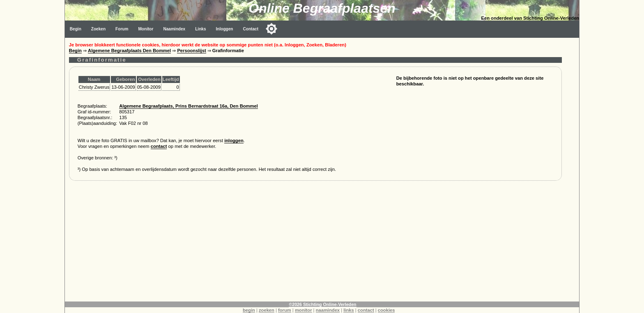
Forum (122, 29)
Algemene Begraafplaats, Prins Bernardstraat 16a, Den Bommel (189, 106)
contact (159, 146)
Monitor (146, 29)
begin (249, 310)
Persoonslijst (191, 51)
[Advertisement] (315, 244)
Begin (76, 29)
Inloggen (225, 29)
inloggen (234, 140)
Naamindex (174, 29)
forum (285, 310)
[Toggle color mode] (271, 29)
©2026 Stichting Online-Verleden (322, 304)
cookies (386, 310)
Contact (251, 29)
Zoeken (98, 29)
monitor (304, 310)
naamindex (328, 310)
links (349, 310)
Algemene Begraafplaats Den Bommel (129, 51)
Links (200, 29)
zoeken (267, 310)
